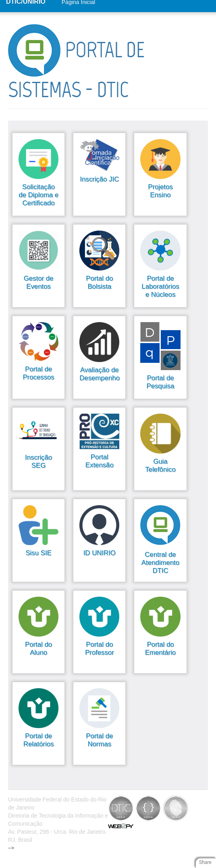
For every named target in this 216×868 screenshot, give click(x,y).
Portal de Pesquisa (160, 382)
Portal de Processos (38, 373)
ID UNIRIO (100, 553)
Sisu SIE (38, 553)
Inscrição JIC (99, 179)
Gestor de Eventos (39, 282)
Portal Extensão (100, 461)
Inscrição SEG (38, 461)
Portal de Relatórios (39, 740)
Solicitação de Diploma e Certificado (38, 195)
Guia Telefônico (160, 465)
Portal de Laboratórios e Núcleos (160, 286)
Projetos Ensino (160, 191)
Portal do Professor (100, 648)
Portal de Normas (99, 740)
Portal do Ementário (160, 648)
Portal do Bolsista (99, 282)
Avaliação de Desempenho (100, 374)
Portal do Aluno (38, 648)
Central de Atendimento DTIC (160, 563)
